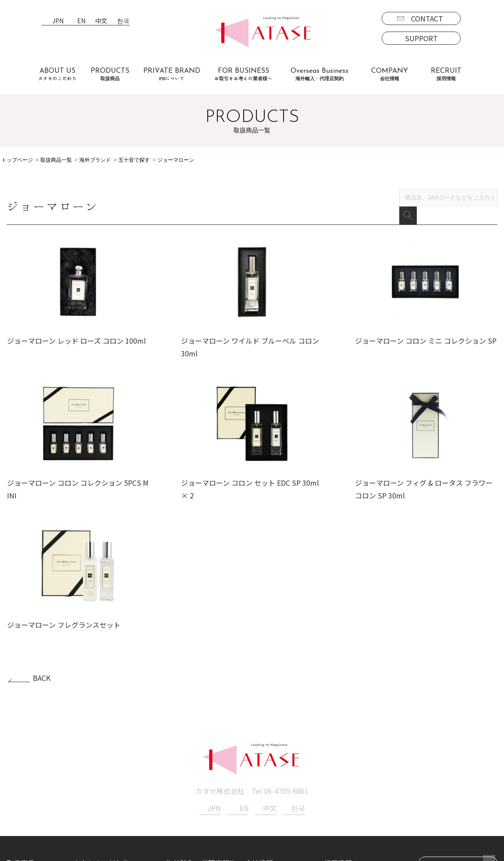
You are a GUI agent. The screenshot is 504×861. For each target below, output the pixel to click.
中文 (101, 21)
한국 (123, 21)
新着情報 (259, 761)
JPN (58, 21)
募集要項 (345, 761)
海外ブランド (95, 160)
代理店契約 (191, 773)
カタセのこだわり (101, 748)
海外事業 (187, 761)
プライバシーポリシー (280, 773)
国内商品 (28, 773)
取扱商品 (21, 748)
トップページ (17, 160)
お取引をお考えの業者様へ (115, 761)
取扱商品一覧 (56, 160)
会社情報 (259, 748)
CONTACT (427, 18)
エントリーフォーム (362, 773)
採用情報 (338, 748)
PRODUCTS (110, 74)
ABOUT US (57, 74)
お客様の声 (91, 786)
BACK (42, 564)
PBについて (32, 811)
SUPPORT (421, 38)
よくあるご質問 (98, 773)
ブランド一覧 (35, 761)
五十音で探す (134, 160)
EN (81, 21)
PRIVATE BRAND (172, 74)
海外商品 (28, 786)
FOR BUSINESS (243, 74)
